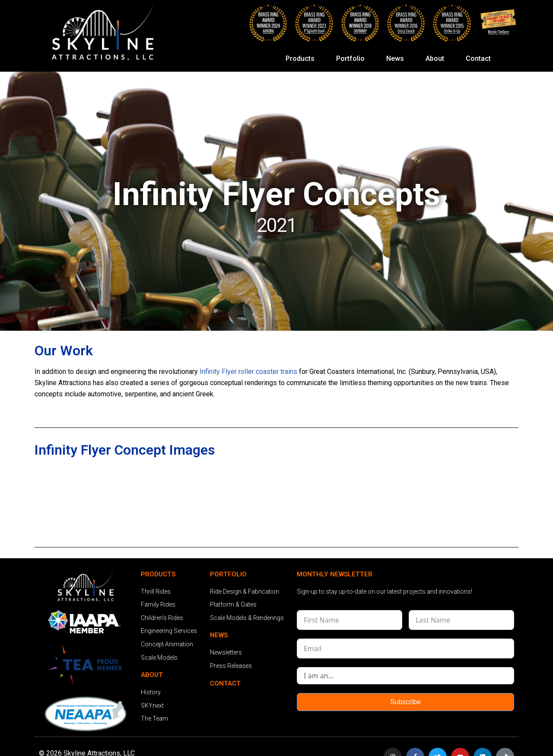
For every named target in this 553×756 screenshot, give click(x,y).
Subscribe (405, 702)
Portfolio (353, 59)
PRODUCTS (158, 574)
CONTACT (225, 683)
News (397, 59)
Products (302, 59)
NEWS (219, 635)
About (437, 59)
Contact (478, 59)
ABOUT (152, 675)
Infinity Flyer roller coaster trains (248, 372)
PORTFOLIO (228, 574)
